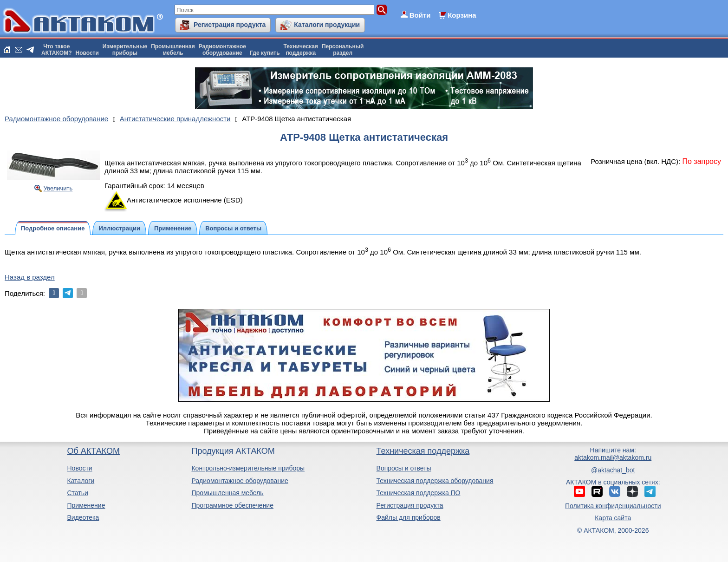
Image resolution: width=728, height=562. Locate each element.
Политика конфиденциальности (613, 506)
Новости (87, 53)
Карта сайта (613, 518)
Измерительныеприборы (125, 50)
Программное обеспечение (232, 505)
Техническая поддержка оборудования (435, 481)
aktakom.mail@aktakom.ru (613, 457)
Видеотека (83, 517)
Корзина (462, 15)
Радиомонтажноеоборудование (222, 50)
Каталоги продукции (327, 25)
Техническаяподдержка (301, 50)
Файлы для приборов (409, 517)
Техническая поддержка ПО (419, 493)
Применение (86, 505)
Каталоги (81, 481)
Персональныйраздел (343, 50)
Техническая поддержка (423, 451)
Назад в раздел (30, 277)
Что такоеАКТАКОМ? (57, 50)
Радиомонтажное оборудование (240, 481)
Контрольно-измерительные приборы (248, 468)
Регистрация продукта (230, 25)
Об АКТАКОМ (93, 451)
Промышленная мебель (227, 493)
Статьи (77, 493)
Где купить (265, 53)
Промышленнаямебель (173, 50)
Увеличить (58, 188)
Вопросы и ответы (404, 468)
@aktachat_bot (613, 470)
